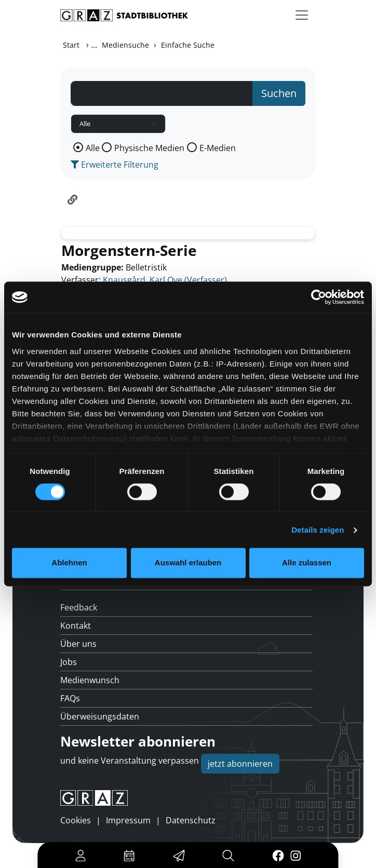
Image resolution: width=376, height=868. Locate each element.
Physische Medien (149, 148)
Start (71, 45)
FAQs (70, 698)
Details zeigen (318, 530)
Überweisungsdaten (100, 716)
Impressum (128, 820)
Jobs (69, 662)
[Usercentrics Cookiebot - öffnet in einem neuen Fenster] (319, 297)
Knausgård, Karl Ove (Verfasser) (165, 280)
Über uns (78, 644)
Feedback (79, 607)
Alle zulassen (307, 563)
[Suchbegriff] (162, 93)
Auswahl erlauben (188, 563)
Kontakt (76, 626)
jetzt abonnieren (240, 764)
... (94, 45)
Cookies (76, 820)
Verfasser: (81, 280)
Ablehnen (69, 563)
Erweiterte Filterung (115, 165)
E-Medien (218, 148)
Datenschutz (191, 820)
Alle (93, 148)
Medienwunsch (90, 680)
